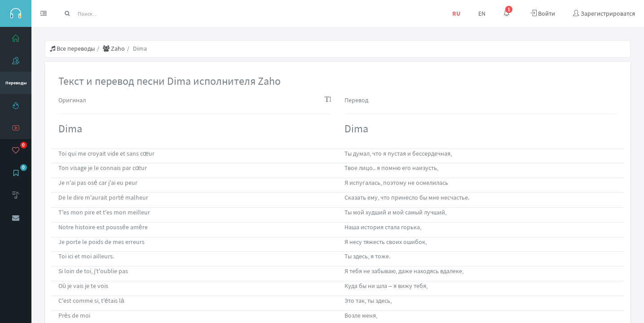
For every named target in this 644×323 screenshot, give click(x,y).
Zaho (114, 48)
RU (456, 13)
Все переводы (72, 48)
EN (482, 13)
